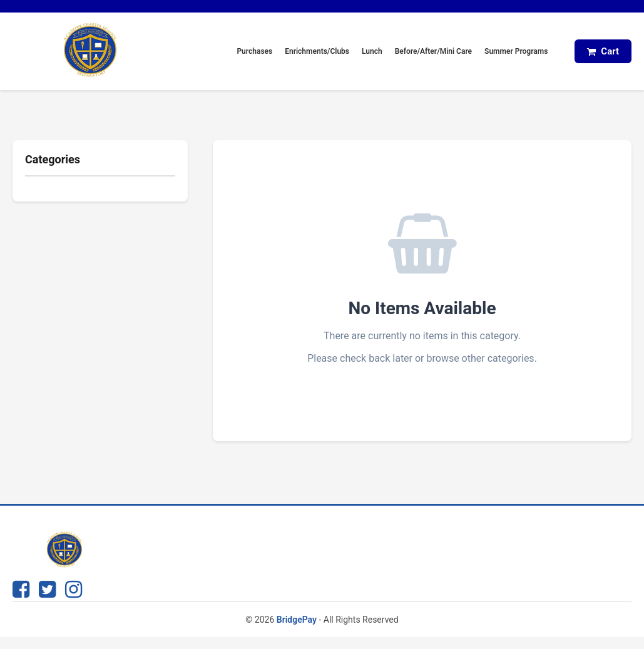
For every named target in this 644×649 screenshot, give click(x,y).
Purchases (254, 51)
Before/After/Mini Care (433, 51)
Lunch (372, 51)
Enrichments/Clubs (317, 51)
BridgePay (297, 620)
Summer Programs (516, 51)
